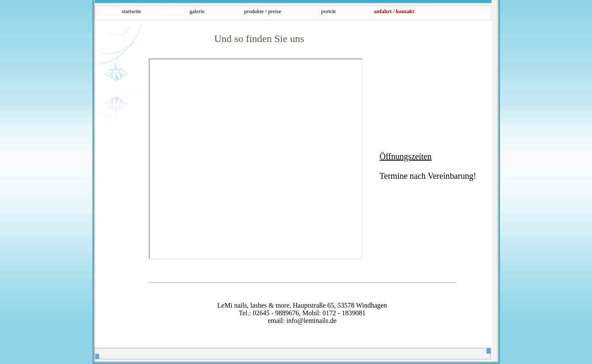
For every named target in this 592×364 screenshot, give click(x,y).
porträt (329, 11)
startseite (131, 11)
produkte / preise (263, 11)
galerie (197, 11)
